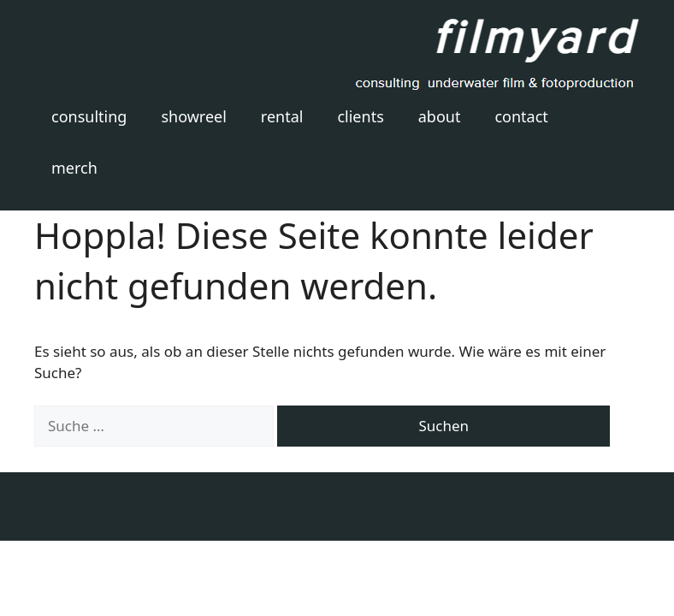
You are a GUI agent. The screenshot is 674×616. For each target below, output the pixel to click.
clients (360, 116)
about (440, 116)
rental (282, 116)
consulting (89, 116)
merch (74, 168)
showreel (193, 116)
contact (521, 116)
